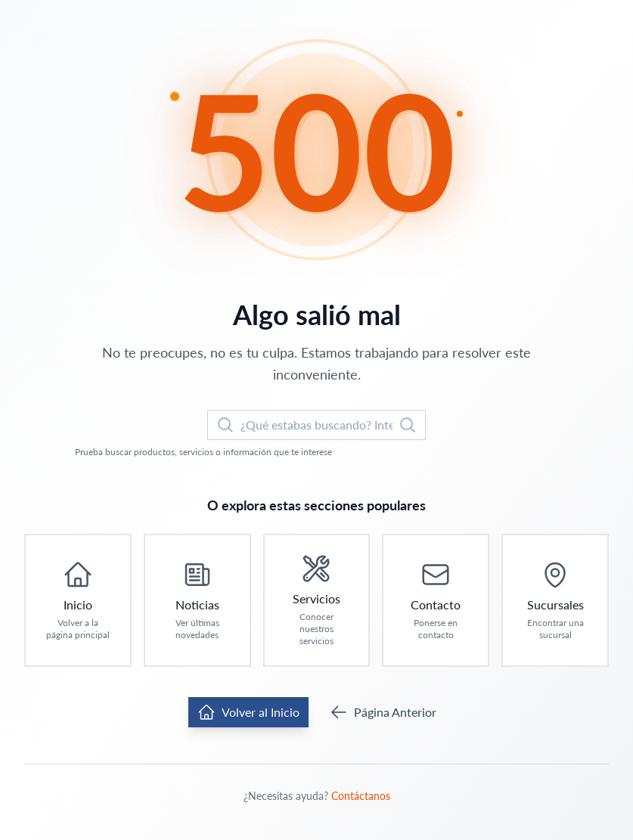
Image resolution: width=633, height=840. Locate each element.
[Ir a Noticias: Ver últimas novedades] (197, 600)
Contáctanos (361, 796)
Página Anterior (383, 712)
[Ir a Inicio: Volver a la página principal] (78, 600)
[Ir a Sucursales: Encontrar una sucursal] (555, 600)
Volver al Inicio (248, 712)
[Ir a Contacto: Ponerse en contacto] (436, 600)
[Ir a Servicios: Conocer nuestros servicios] (317, 600)
